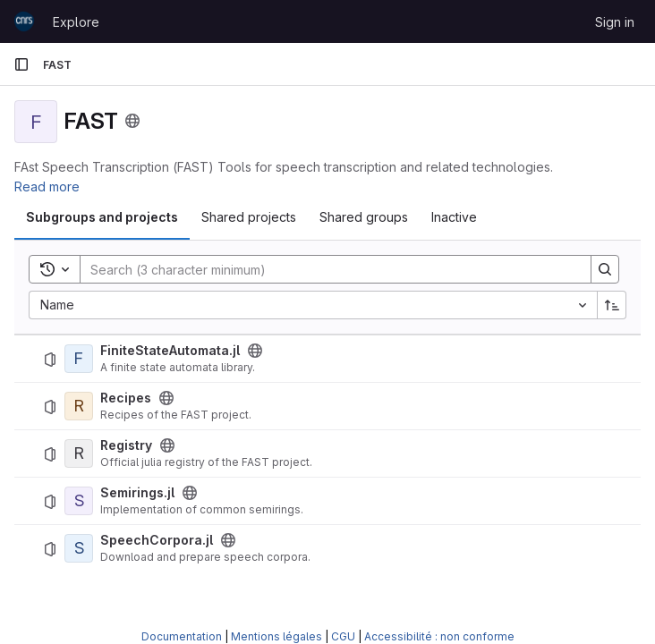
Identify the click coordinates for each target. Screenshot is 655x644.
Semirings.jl (137, 493)
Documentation (182, 636)
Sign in (615, 22)
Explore (76, 22)
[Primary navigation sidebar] (21, 64)
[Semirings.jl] (79, 501)
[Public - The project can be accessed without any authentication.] (255, 351)
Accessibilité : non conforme (439, 636)
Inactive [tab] (454, 217)
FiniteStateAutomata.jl (170, 351)
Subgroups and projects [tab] (102, 217)
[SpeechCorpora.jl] (79, 548)
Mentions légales (276, 636)
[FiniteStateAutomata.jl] (79, 359)
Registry (126, 445)
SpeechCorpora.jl (157, 540)
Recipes (126, 398)
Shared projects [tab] (249, 217)
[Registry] (79, 453)
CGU (343, 636)
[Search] (327, 269)
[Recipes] (79, 406)
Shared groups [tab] (364, 217)
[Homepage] (24, 21)
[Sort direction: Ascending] (612, 305)
